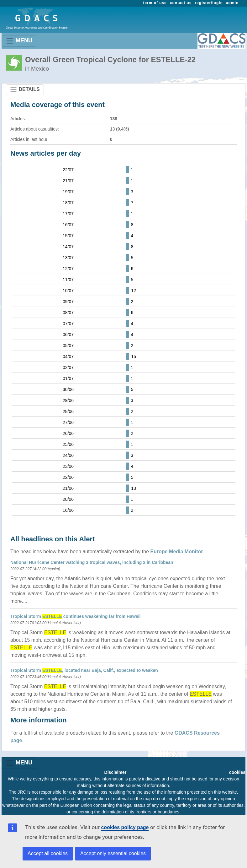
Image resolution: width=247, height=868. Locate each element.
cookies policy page (125, 827)
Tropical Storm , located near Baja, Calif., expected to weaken (84, 670)
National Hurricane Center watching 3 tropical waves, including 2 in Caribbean (92, 562)
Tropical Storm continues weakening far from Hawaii (75, 616)
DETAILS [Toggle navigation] (25, 90)
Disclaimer (116, 772)
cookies (237, 772)
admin (232, 3)
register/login (209, 3)
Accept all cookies (48, 853)
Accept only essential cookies (113, 853)
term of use (155, 3)
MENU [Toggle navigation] (19, 41)
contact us (181, 3)
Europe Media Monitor (177, 552)
